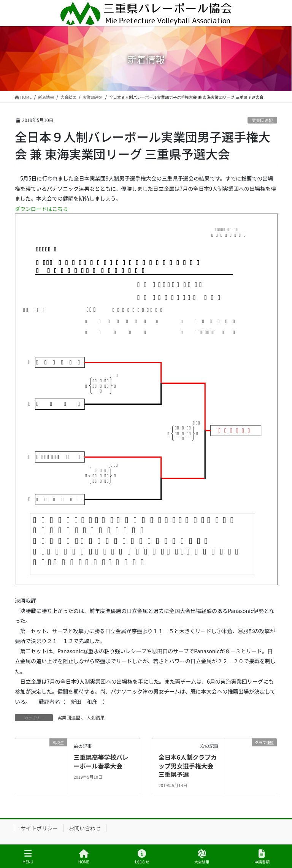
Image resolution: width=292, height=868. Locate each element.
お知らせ (142, 857)
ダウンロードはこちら (41, 209)
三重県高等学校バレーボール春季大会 (101, 761)
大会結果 (95, 717)
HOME (84, 857)
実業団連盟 (262, 120)
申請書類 (262, 857)
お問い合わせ (85, 828)
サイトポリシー (39, 828)
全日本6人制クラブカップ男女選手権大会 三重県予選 (189, 766)
